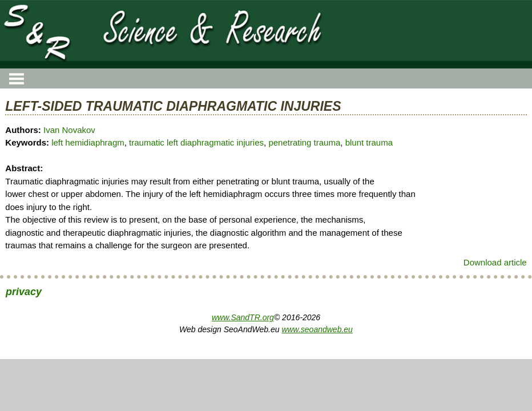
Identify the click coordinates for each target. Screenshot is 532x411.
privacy (24, 292)
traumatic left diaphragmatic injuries (196, 142)
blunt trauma (369, 142)
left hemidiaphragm (88, 142)
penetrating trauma (304, 142)
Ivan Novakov (69, 130)
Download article (495, 262)
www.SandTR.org (243, 317)
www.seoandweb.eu (317, 329)
